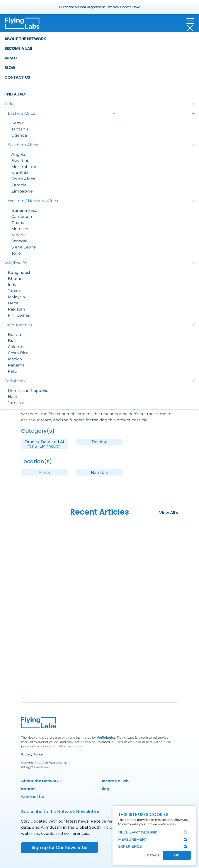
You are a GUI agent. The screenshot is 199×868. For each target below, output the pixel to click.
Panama (16, 365)
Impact (12, 58)
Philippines (19, 315)
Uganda (19, 135)
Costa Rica (18, 353)
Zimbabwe (22, 191)
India (13, 285)
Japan (14, 291)
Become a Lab (18, 48)
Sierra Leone (24, 247)
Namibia (20, 173)
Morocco (20, 229)
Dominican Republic (28, 391)
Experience (130, 846)
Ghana (18, 223)
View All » (169, 513)
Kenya (18, 123)
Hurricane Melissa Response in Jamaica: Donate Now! (99, 7)
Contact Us (17, 77)
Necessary (138, 832)
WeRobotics (106, 738)
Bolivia (14, 335)
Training (99, 442)
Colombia (17, 347)
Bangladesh (20, 273)
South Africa (23, 179)
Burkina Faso (24, 210)
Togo (16, 253)
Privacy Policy (32, 754)
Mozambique (24, 167)
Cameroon (22, 217)
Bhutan (15, 279)
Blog (10, 68)
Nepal (14, 303)
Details (153, 855)
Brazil (13, 341)
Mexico (15, 359)
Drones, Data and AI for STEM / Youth (44, 444)
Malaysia (16, 297)
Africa (44, 472)
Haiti (13, 397)
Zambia (19, 185)
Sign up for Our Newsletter (60, 847)
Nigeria (19, 235)
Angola (18, 155)
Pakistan (16, 309)
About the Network (25, 39)
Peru (13, 371)
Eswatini (20, 161)
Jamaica (16, 403)
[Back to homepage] (22, 24)
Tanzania (20, 129)
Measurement (132, 839)
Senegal (19, 241)
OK (177, 855)
